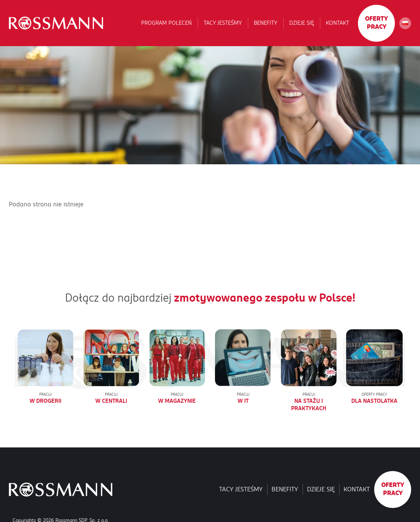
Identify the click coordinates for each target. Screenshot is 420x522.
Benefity (266, 23)
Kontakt (337, 23)
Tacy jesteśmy (223, 23)
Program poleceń (166, 23)
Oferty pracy (376, 23)
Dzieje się (302, 23)
